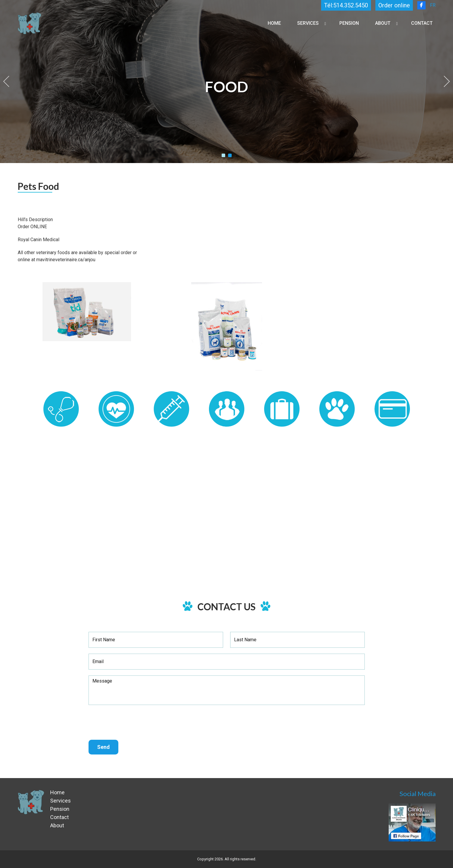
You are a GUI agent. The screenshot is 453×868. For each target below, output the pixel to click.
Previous (6, 81)
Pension (349, 23)
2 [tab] (230, 155)
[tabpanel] (226, 82)
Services (308, 23)
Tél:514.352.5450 (346, 5)
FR (433, 5)
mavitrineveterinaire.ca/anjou (66, 260)
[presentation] (133, 722)
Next (447, 81)
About (383, 23)
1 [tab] (223, 155)
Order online (394, 5)
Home (274, 23)
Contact (422, 23)
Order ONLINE (32, 227)
